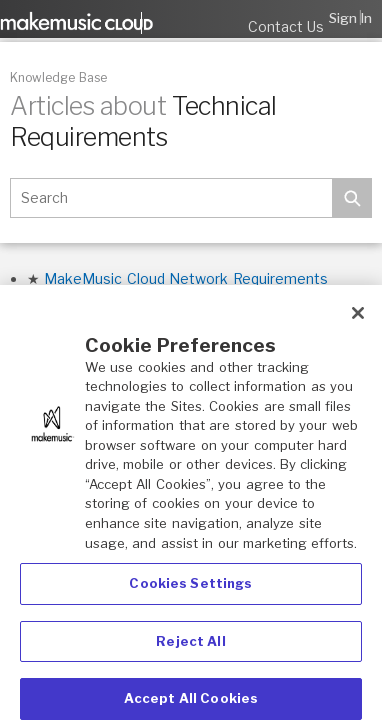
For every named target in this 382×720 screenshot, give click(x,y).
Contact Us (286, 26)
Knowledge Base (58, 77)
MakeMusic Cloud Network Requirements (185, 278)
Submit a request (225, 18)
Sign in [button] (350, 18)
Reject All (190, 645)
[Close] (358, 317)
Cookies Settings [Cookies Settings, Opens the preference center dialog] (190, 587)
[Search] (171, 198)
